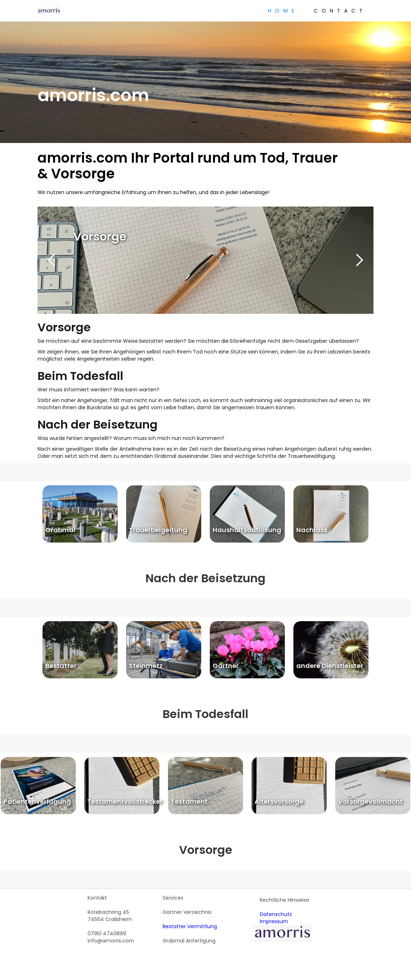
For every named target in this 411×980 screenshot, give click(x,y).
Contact (340, 11)
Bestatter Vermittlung (190, 926)
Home (283, 11)
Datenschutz (276, 914)
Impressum (274, 921)
